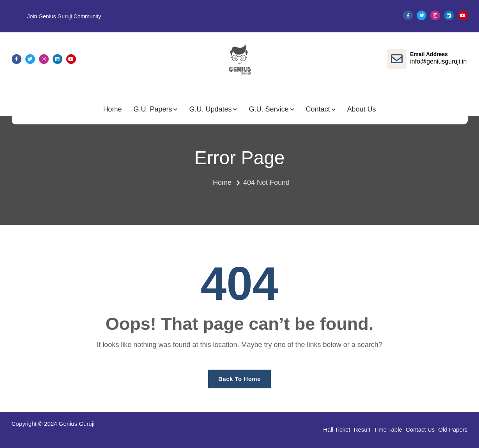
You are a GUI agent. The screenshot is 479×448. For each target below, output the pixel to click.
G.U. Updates (210, 109)
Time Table (388, 429)
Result (362, 429)
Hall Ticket (337, 429)
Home (112, 109)
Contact (318, 109)
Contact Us (420, 429)
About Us (362, 109)
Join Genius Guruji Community (64, 16)
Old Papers (453, 429)
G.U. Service (269, 109)
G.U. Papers (153, 109)
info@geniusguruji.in (438, 61)
